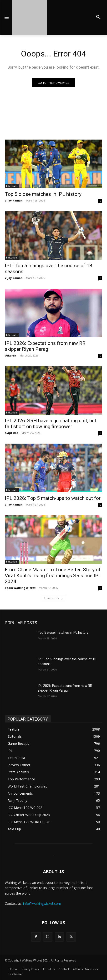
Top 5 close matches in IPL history (43, 194)
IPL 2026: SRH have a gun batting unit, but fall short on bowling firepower (51, 424)
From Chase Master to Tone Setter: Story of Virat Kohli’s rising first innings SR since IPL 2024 (53, 576)
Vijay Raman (14, 200)
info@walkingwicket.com (42, 903)
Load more (53, 598)
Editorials (12, 186)
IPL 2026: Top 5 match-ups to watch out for (53, 498)
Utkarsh (10, 355)
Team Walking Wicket (20, 588)
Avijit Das (11, 433)
